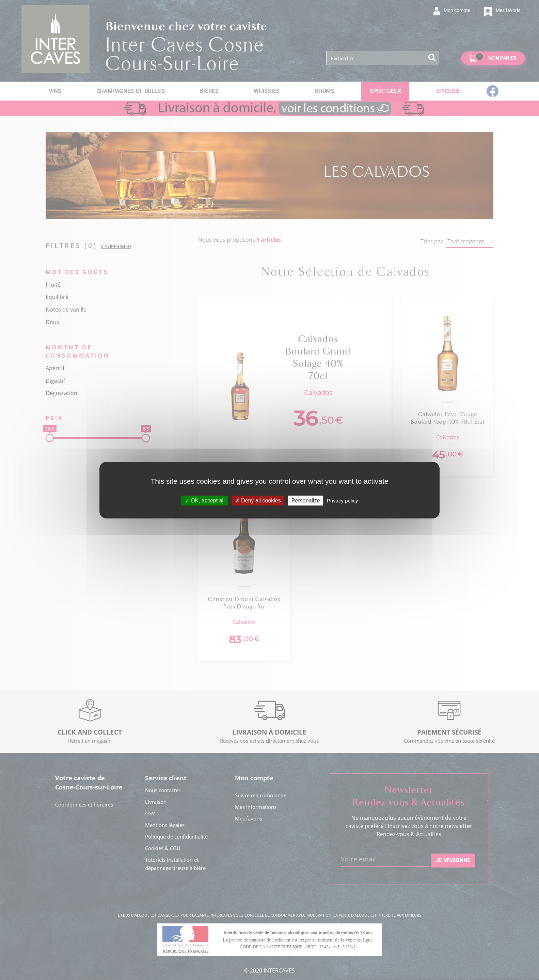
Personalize (306, 500)
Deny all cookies (258, 500)
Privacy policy (343, 500)
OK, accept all (205, 500)
